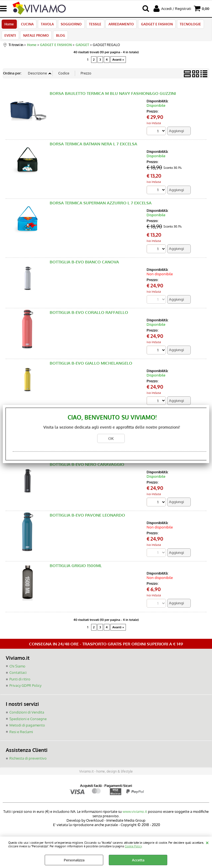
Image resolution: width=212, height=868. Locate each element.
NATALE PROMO (35, 38)
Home (9, 25)
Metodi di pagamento (27, 728)
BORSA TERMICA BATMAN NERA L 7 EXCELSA (93, 147)
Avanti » (118, 63)
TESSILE (93, 25)
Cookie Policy (133, 846)
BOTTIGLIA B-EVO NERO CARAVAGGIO (87, 468)
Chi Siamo (17, 669)
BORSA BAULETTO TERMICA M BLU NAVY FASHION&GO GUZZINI (113, 96)
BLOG (59, 38)
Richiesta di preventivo (28, 762)
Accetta (138, 860)
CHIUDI (207, 842)
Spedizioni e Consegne (28, 722)
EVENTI (10, 38)
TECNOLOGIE (187, 25)
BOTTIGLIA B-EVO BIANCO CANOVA (84, 265)
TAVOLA (46, 25)
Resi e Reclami (21, 735)
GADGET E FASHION (154, 25)
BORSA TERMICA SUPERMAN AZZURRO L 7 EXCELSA (101, 206)
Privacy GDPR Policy (25, 689)
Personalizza (74, 860)
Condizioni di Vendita (27, 715)
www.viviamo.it (135, 815)
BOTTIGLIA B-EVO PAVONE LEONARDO (87, 518)
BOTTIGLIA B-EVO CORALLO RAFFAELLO (89, 316)
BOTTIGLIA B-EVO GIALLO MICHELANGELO (91, 366)
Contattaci (18, 676)
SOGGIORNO (70, 25)
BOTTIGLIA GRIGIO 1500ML (76, 569)
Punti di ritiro (20, 682)
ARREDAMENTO (119, 25)
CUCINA (27, 25)
